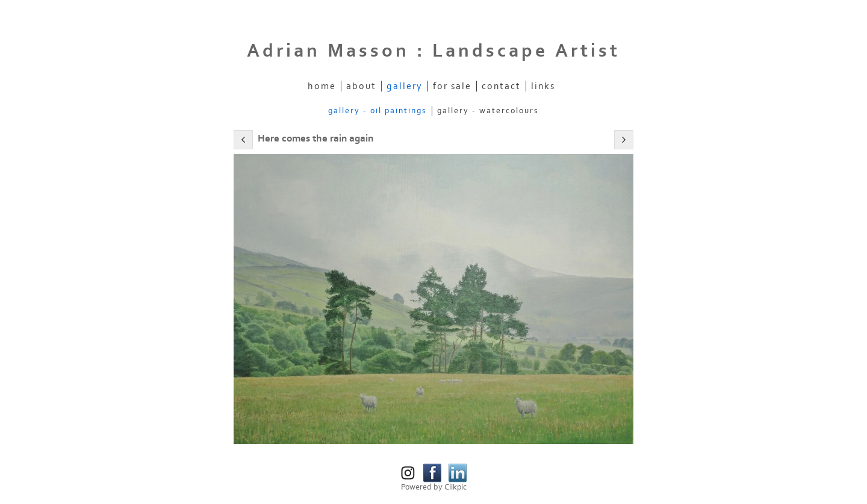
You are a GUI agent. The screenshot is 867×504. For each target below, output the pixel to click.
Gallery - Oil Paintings (378, 111)
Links (543, 86)
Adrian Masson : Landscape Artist (433, 51)
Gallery (405, 86)
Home (322, 86)
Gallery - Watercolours (488, 111)
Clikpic (455, 487)
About (361, 86)
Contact (501, 86)
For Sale (452, 86)
